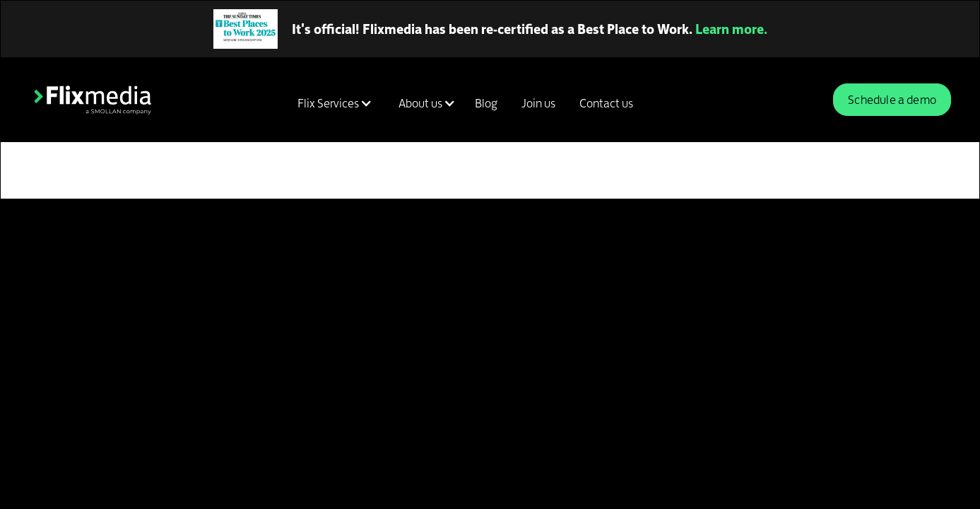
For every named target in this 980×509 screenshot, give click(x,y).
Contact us (606, 103)
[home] (93, 100)
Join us (538, 103)
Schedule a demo (892, 100)
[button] (332, 103)
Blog (486, 103)
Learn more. (731, 29)
